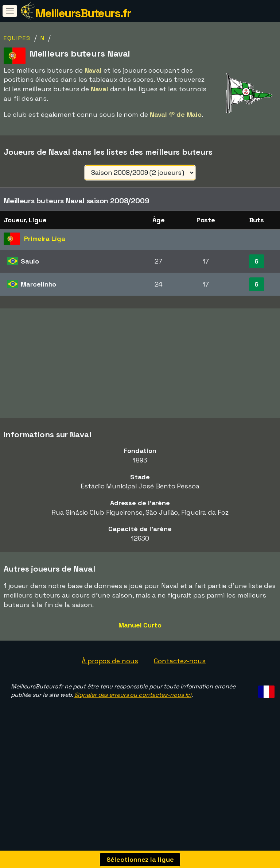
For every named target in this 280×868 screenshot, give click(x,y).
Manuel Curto (140, 642)
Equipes (17, 38)
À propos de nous (110, 678)
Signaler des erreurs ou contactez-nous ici (133, 712)
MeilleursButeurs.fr (83, 13)
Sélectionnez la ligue (140, 859)
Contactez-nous (180, 678)
